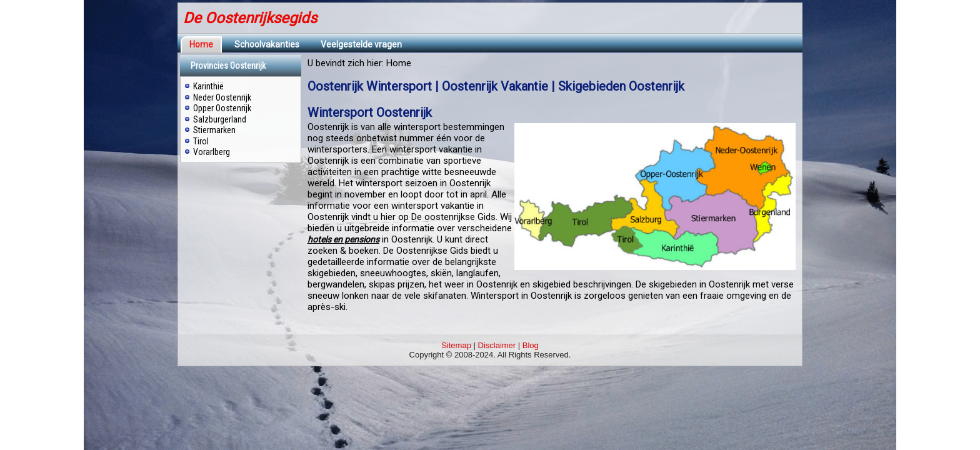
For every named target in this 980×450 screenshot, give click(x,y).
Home (201, 44)
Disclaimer (497, 345)
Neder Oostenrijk (222, 97)
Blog (531, 345)
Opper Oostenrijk (222, 108)
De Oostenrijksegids (250, 18)
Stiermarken (214, 130)
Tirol (201, 141)
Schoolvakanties (267, 44)
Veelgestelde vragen (361, 44)
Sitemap (456, 345)
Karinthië (208, 86)
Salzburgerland (220, 119)
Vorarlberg (212, 152)
